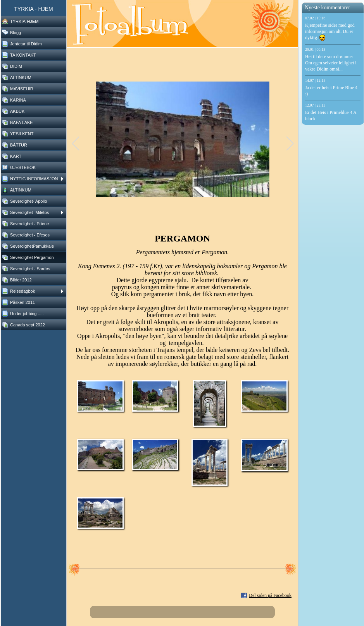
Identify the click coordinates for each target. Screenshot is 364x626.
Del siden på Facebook (270, 595)
